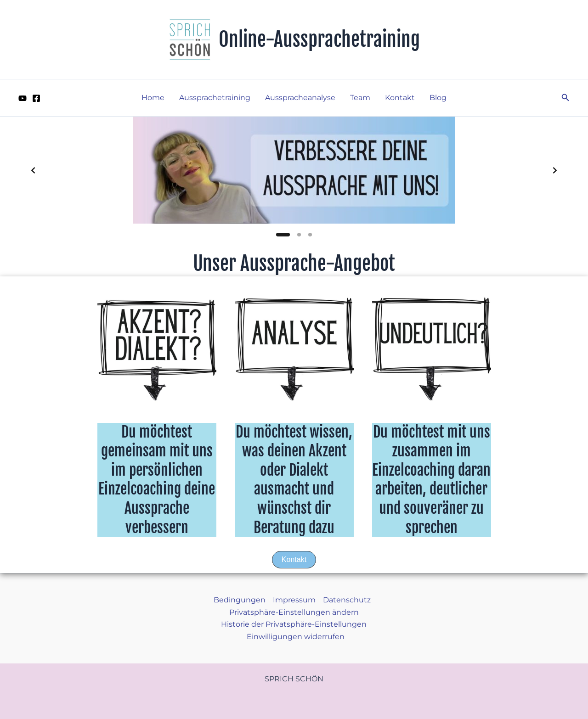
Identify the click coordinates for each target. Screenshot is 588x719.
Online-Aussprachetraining (319, 39)
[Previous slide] (33, 170)
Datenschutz (347, 600)
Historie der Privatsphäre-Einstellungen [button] (294, 624)
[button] (565, 98)
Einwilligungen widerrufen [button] (296, 637)
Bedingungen (240, 600)
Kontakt (400, 98)
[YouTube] (23, 98)
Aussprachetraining (215, 98)
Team (360, 98)
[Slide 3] (310, 235)
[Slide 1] (283, 235)
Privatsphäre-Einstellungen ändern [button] (294, 612)
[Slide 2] (299, 235)
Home (153, 98)
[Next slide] (555, 170)
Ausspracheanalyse (300, 98)
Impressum (294, 600)
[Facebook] (36, 98)
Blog (438, 98)
